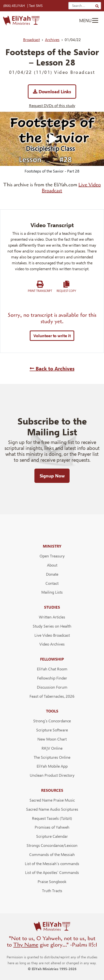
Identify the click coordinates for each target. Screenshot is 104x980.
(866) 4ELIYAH (14, 6)
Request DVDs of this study (52, 105)
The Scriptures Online (52, 757)
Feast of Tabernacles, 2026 (52, 696)
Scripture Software (52, 730)
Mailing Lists (52, 592)
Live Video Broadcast (52, 635)
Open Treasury (52, 556)
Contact (52, 583)
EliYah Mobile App (52, 766)
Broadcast (31, 40)
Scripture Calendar (52, 836)
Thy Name (26, 945)
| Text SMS (35, 6)
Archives (52, 40)
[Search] (97, 6)
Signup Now (52, 476)
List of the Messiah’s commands (52, 863)
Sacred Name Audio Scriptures (52, 809)
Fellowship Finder (52, 678)
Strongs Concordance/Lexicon (52, 845)
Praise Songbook (52, 881)
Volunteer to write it (52, 336)
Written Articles (52, 617)
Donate (52, 574)
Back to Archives (52, 368)
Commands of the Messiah (52, 854)
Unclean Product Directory (52, 775)
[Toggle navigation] (89, 21)
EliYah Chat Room (52, 669)
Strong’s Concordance (52, 721)
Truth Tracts (52, 891)
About (52, 565)
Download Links (52, 91)
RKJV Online (52, 748)
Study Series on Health (52, 626)
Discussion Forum (52, 687)
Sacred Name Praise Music (52, 800)
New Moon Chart (52, 739)
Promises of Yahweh (52, 827)
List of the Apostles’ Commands (52, 872)
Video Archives (52, 644)
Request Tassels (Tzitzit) (52, 818)
